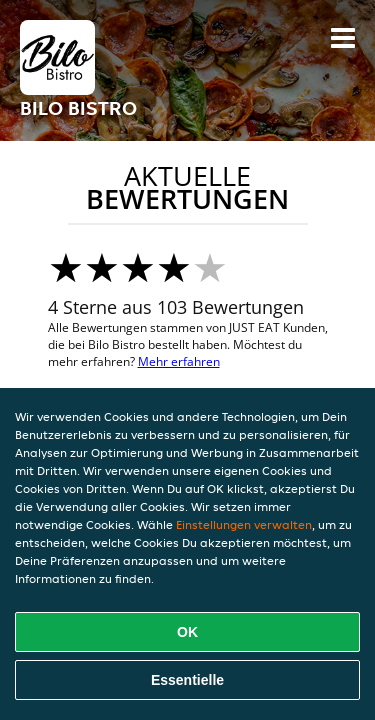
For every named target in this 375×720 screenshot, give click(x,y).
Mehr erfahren (179, 361)
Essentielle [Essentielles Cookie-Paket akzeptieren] (187, 680)
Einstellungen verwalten (244, 524)
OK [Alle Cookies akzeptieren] (187, 632)
